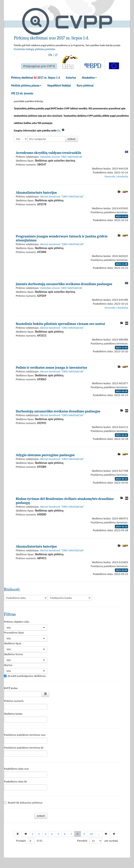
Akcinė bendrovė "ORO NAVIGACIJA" (62, 196)
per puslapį (111, 841)
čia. (59, 131)
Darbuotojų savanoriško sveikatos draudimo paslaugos (58, 411)
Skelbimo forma (13, 654)
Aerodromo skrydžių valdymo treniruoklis (48, 153)
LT (56, 55)
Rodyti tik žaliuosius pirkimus (23, 803)
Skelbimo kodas (13, 714)
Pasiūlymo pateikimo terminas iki (24, 748)
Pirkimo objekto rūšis (17, 622)
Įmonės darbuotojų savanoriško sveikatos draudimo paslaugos (64, 284)
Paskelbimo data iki (15, 781)
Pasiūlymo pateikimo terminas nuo (25, 735)
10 (91, 834)
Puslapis (21, 841)
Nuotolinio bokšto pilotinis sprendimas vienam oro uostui (60, 324)
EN (50, 55)
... (99, 834)
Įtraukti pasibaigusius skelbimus (25, 676)
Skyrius (8, 665)
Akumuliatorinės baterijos (36, 193)
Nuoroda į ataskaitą (116, 176)
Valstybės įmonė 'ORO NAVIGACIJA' (61, 157)
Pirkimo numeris (14, 701)
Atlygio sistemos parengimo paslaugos (45, 455)
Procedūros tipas (14, 633)
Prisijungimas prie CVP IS (39, 66)
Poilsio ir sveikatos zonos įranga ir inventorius (51, 367)
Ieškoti (72, 139)
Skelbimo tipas (13, 643)
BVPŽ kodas (11, 688)
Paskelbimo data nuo (16, 769)
